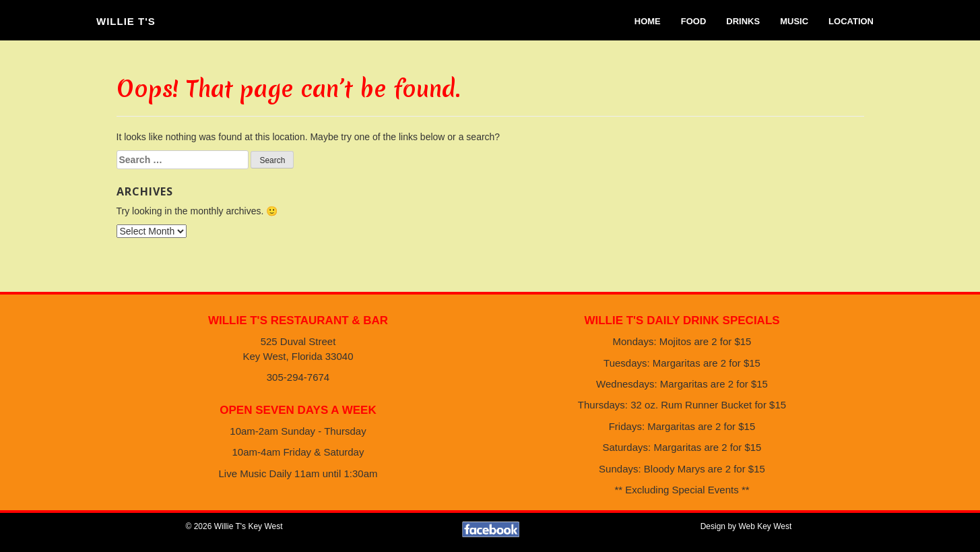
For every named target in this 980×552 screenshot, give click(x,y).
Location (851, 21)
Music (794, 21)
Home (648, 21)
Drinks (743, 21)
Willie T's (126, 21)
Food (694, 21)
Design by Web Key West (746, 526)
